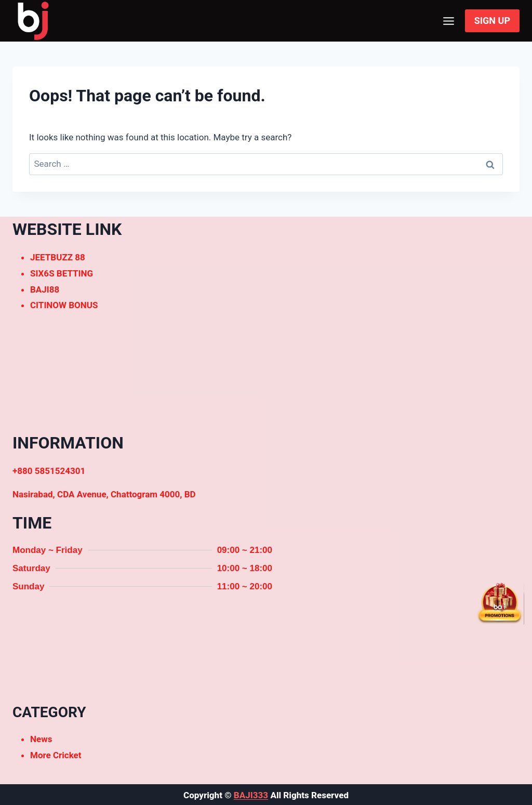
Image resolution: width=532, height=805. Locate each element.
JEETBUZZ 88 (58, 257)
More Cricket (56, 755)
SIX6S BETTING (62, 273)
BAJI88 (45, 289)
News (41, 739)
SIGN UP (492, 21)
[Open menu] (449, 21)
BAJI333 (251, 795)
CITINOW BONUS (64, 305)
